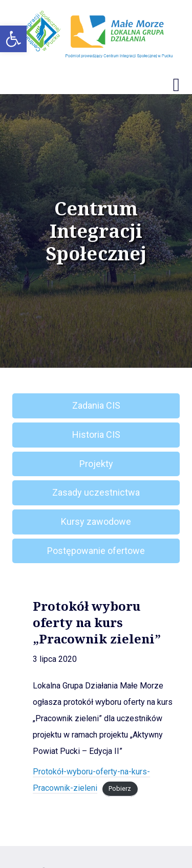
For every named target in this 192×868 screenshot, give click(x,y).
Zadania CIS (96, 405)
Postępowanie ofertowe (96, 551)
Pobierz (120, 788)
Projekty (96, 464)
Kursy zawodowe (96, 521)
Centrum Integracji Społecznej (96, 231)
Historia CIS (96, 435)
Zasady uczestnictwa (96, 492)
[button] (13, 39)
